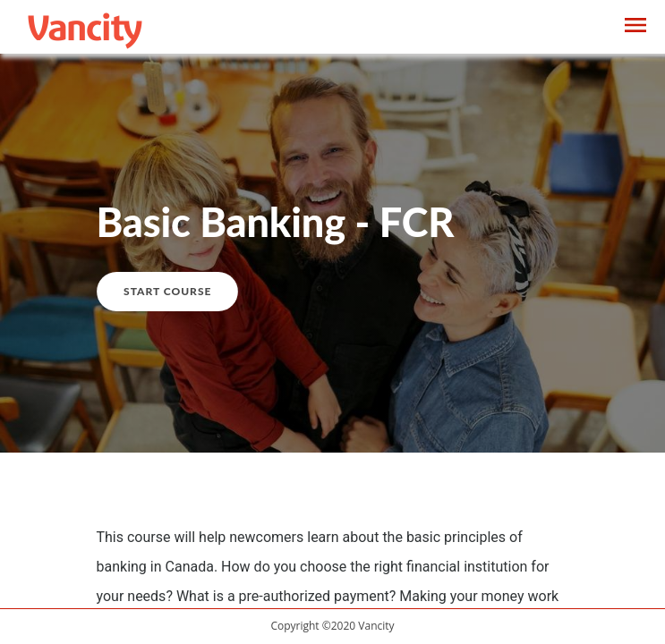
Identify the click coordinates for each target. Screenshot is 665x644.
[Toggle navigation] (635, 28)
